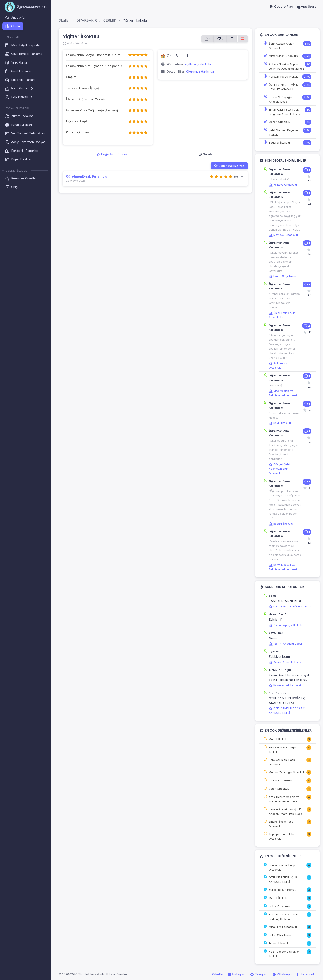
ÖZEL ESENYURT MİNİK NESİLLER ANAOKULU (283, 87)
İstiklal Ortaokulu (279, 906)
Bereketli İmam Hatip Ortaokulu (282, 762)
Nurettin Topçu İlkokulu (284, 76)
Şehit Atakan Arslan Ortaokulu (281, 46)
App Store (306, 7)
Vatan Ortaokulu (279, 789)
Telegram (259, 974)
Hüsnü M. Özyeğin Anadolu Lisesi (280, 99)
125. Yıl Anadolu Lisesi (285, 644)
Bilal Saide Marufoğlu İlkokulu (282, 750)
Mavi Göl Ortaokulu (283, 235)
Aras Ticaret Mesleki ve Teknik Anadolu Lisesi (284, 799)
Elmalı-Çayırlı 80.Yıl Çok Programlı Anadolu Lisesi (285, 112)
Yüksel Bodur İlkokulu (283, 890)
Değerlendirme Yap (229, 166)
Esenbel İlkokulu (279, 943)
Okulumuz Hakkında (200, 71)
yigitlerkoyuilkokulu (198, 64)
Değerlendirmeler (112, 154)
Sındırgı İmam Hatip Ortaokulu (281, 824)
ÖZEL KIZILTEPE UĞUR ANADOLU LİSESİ (283, 880)
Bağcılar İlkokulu (279, 142)
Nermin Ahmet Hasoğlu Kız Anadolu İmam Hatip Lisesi (286, 812)
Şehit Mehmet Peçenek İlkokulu (284, 132)
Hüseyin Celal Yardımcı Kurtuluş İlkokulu (284, 917)
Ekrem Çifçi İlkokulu (284, 276)
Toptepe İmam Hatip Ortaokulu (282, 836)
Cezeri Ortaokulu (280, 122)
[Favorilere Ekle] (232, 39)
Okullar (64, 20)
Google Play (281, 7)
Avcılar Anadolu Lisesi (285, 662)
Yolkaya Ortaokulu (283, 185)
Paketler (218, 974)
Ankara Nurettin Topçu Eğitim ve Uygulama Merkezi (287, 66)
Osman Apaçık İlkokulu (286, 625)
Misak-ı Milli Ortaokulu (283, 927)
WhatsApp (282, 974)
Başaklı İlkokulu (281, 524)
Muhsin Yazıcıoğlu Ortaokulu (287, 772)
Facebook (305, 974)
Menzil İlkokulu (278, 739)
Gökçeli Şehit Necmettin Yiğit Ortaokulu (280, 469)
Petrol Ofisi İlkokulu (281, 935)
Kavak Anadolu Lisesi (285, 685)
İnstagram (237, 974)
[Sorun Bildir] (243, 39)
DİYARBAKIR (87, 20)
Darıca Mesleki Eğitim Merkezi (290, 606)
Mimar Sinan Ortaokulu (283, 56)
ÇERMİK (110, 20)
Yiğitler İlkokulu (135, 20)
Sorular (206, 154)
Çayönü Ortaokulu (280, 780)
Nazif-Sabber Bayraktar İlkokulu (284, 954)
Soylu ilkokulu (280, 423)
